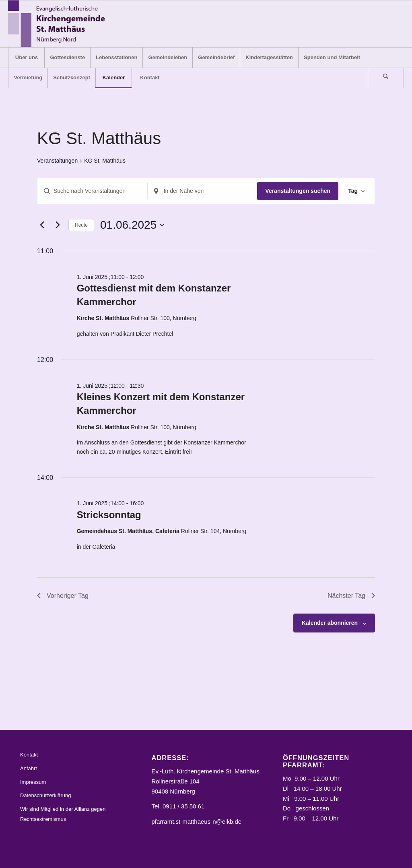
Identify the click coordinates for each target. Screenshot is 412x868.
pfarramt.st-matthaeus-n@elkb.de (196, 821)
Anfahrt (29, 768)
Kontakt (29, 755)
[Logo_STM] (59, 24)
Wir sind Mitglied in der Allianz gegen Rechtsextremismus (63, 814)
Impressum (33, 782)
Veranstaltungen (57, 161)
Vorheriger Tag (63, 596)
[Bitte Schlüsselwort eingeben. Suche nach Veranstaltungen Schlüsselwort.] (92, 191)
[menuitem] (26, 58)
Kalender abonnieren (330, 623)
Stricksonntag (109, 515)
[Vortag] (42, 225)
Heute (81, 225)
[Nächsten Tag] (58, 225)
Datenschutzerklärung (45, 795)
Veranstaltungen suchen (298, 191)
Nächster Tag (351, 596)
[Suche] (386, 78)
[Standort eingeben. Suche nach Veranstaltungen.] (203, 191)
